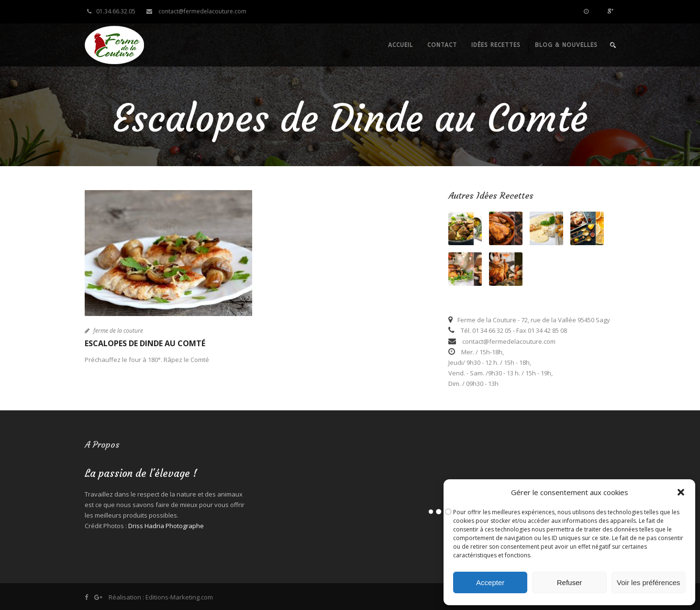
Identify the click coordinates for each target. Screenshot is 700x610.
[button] (681, 492)
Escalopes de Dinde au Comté (145, 343)
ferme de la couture (118, 331)
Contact (442, 45)
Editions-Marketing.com (179, 597)
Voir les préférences (649, 582)
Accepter (490, 582)
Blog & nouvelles (566, 45)
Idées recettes (496, 45)
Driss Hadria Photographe (166, 526)
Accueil (400, 45)
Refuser (570, 582)
